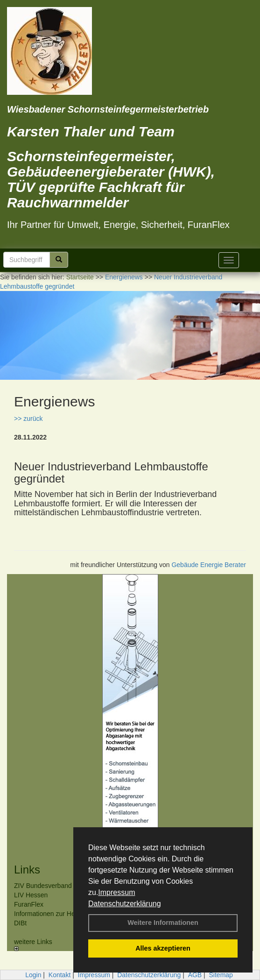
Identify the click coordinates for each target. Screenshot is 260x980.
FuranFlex (29, 904)
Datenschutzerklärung (125, 904)
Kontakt (60, 975)
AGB (195, 975)
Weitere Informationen (163, 923)
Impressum (116, 892)
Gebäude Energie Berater (209, 565)
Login (33, 975)
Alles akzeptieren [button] (163, 948)
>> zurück (28, 419)
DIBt (20, 923)
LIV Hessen (31, 895)
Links (27, 870)
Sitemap (221, 975)
